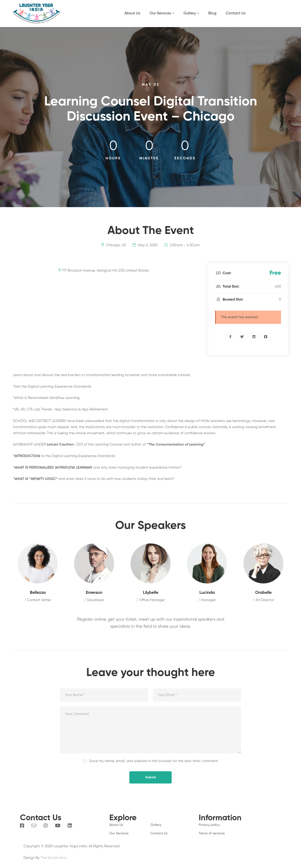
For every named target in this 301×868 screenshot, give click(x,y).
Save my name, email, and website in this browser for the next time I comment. (154, 761)
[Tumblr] (266, 337)
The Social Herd (53, 858)
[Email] (34, 826)
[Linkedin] (254, 337)
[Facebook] (230, 337)
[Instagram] (46, 826)
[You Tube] (58, 826)
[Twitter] (242, 337)
